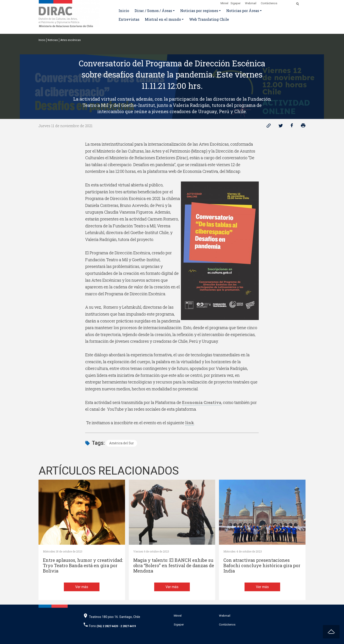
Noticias (53, 40)
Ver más (82, 587)
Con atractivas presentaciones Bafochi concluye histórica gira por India (262, 566)
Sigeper (236, 3)
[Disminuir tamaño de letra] (288, 2)
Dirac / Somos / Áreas (153, 11)
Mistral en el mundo (163, 19)
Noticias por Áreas (243, 11)
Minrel (224, 3)
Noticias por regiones (199, 11)
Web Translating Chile (209, 19)
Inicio (124, 11)
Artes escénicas (71, 40)
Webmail (251, 3)
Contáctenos (269, 3)
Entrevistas (129, 19)
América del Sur (121, 443)
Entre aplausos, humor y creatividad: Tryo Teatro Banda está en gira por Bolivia (83, 566)
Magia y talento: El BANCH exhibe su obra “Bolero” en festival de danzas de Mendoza (174, 566)
